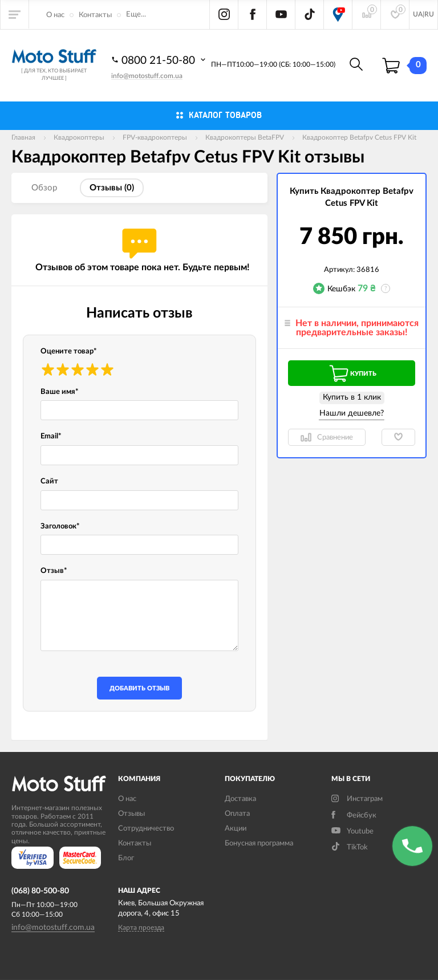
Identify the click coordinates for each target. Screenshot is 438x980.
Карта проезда (141, 928)
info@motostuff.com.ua (147, 76)
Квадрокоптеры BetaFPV (245, 137)
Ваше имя (60, 392)
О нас (55, 15)
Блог (126, 858)
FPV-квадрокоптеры (155, 137)
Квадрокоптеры (79, 137)
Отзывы (131, 814)
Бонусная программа (259, 843)
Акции (236, 829)
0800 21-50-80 (160, 60)
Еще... (136, 15)
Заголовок (60, 526)
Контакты (95, 15)
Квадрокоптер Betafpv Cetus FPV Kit (359, 137)
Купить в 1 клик (352, 397)
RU (429, 14)
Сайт (49, 481)
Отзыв (54, 571)
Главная (23, 137)
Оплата (237, 814)
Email (51, 436)
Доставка (240, 799)
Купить (352, 373)
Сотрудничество (146, 829)
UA (418, 14)
